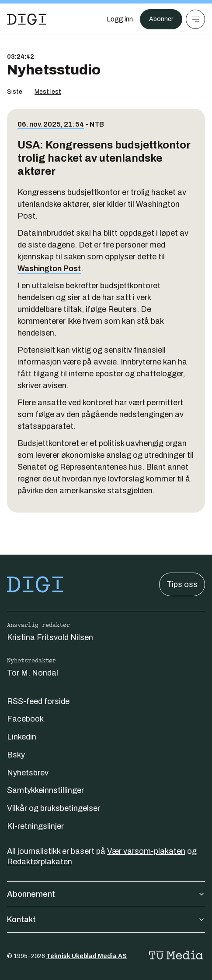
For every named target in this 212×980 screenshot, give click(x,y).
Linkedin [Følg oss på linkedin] (22, 737)
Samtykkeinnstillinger (45, 790)
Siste (15, 92)
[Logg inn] (120, 19)
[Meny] (195, 19)
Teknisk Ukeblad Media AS (87, 956)
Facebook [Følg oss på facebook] (25, 719)
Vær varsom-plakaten (146, 851)
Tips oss (182, 584)
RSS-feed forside (38, 701)
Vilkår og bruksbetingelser (54, 808)
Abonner (161, 19)
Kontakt (106, 920)
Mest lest (48, 92)
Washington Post (49, 269)
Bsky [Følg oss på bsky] (16, 755)
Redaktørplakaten (40, 862)
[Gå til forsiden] (27, 19)
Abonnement (106, 894)
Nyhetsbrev (28, 773)
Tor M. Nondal (33, 673)
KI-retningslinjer (35, 826)
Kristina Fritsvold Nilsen (50, 637)
